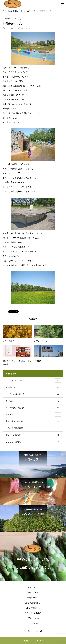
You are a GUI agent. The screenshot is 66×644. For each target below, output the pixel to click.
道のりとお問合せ (33, 603)
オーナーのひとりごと (12, 19)
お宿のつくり (33, 592)
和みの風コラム (33, 608)
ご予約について (33, 618)
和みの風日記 (33, 623)
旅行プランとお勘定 (33, 613)
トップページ (33, 587)
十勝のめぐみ (33, 598)
